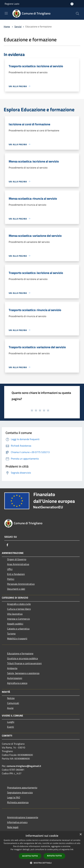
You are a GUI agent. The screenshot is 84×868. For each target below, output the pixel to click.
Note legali (13, 827)
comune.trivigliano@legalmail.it (24, 766)
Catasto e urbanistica (18, 629)
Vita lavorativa (15, 614)
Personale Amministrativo (21, 584)
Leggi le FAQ (14, 797)
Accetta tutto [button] (30, 856)
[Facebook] (7, 545)
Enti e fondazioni (16, 574)
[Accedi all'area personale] (72, 4)
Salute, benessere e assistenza (23, 673)
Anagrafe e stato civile (19, 604)
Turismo (11, 634)
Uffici (10, 569)
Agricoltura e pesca (17, 683)
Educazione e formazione (20, 653)
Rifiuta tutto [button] (54, 856)
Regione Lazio (12, 4)
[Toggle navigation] (6, 13)
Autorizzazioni (15, 678)
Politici (11, 579)
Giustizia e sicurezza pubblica (22, 658)
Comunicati (13, 703)
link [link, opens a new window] (72, 849)
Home (7, 27)
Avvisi (10, 708)
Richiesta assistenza (18, 802)
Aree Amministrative (18, 564)
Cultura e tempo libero (19, 609)
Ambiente (12, 668)
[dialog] (42, 850)
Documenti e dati (16, 589)
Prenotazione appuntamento (22, 788)
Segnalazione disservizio (20, 792)
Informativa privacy (17, 822)
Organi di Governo (17, 559)
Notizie (11, 698)
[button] (42, 863)
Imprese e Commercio (18, 619)
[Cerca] (77, 14)
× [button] (81, 834)
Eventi (11, 727)
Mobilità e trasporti (17, 638)
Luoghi (11, 722)
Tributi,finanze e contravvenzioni (24, 663)
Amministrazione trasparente (23, 817)
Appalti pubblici (15, 624)
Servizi (18, 27)
